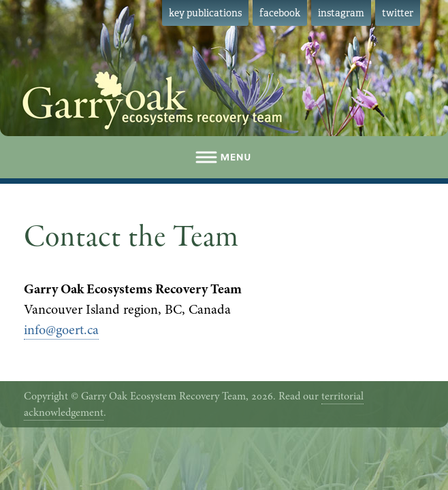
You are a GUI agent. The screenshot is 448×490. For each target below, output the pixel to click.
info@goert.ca (61, 330)
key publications (205, 13)
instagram (341, 13)
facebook (280, 13)
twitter (398, 13)
